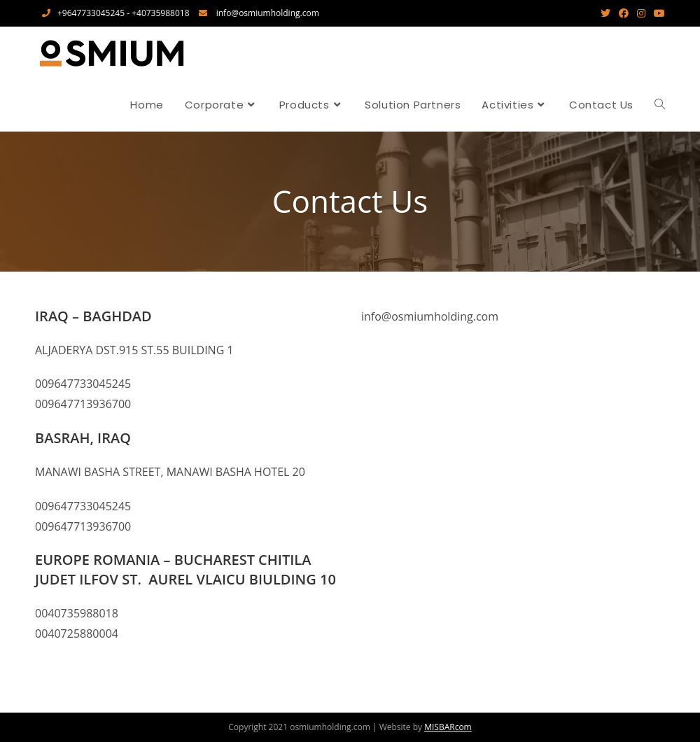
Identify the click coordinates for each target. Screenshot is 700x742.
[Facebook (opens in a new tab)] (624, 13)
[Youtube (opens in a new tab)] (657, 13)
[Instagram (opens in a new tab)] (641, 13)
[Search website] (660, 105)
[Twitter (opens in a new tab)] (605, 13)
